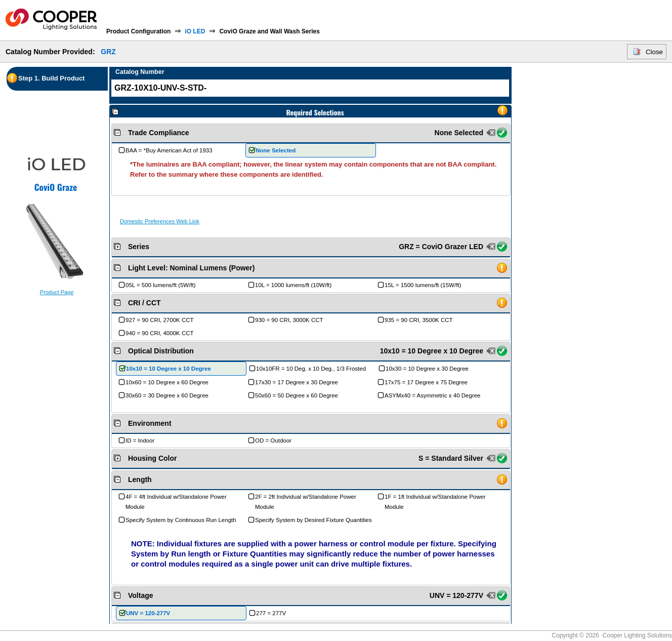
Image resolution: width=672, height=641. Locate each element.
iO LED (195, 31)
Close (654, 52)
